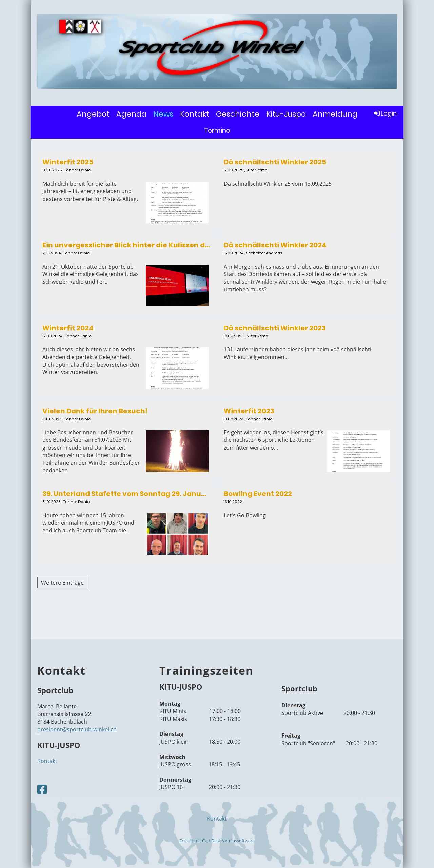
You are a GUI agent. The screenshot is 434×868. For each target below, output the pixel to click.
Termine (217, 131)
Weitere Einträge (62, 583)
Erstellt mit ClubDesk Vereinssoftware (217, 841)
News (163, 114)
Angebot (93, 114)
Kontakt (195, 114)
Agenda (131, 114)
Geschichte (238, 114)
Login (385, 113)
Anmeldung (335, 114)
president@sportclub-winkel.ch (77, 729)
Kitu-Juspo (286, 114)
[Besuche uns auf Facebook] (42, 789)
